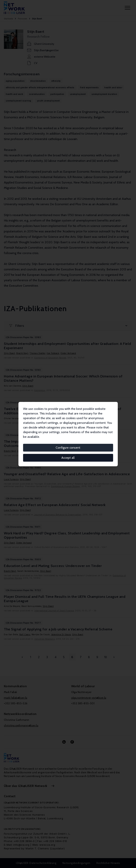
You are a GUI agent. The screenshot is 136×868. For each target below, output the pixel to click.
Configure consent (68, 448)
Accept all (68, 458)
